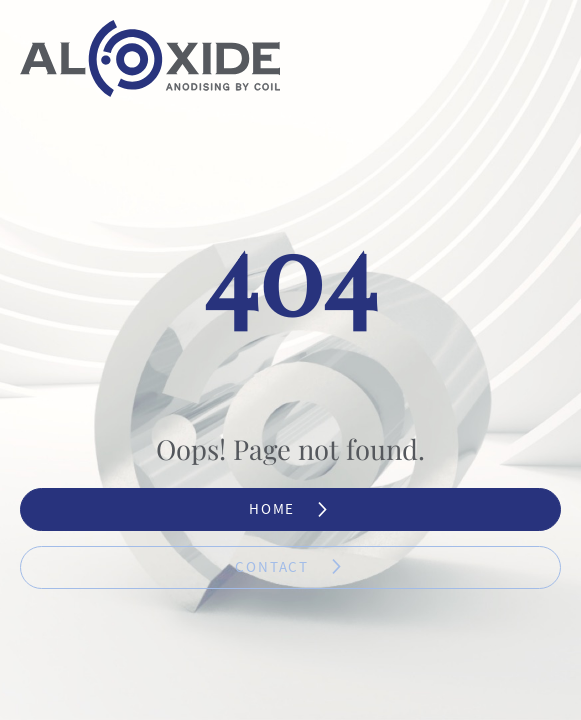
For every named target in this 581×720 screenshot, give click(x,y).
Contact (290, 567)
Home (290, 509)
